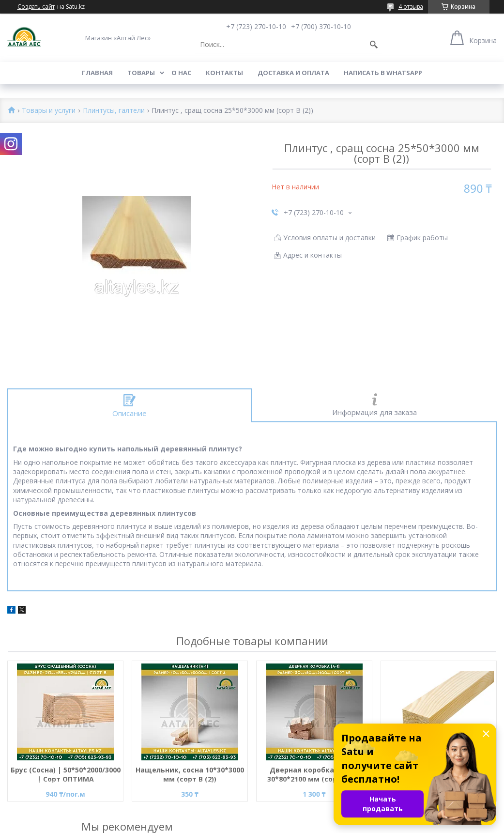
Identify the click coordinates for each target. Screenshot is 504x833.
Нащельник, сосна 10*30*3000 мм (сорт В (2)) (190, 774)
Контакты (224, 73)
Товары (141, 73)
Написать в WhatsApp (383, 73)
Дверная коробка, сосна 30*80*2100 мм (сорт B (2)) (314, 774)
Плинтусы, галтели (114, 111)
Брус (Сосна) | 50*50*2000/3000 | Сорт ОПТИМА (66, 774)
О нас (181, 73)
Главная (97, 73)
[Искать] (374, 45)
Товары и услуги (49, 111)
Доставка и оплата (293, 73)
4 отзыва (411, 7)
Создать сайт (36, 7)
